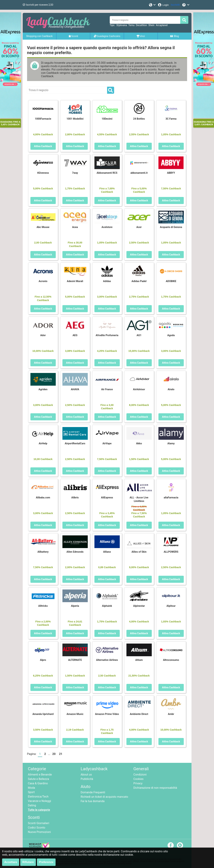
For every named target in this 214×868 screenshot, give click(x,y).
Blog (174, 36)
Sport (31, 792)
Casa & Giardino (38, 783)
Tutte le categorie (39, 810)
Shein (151, 25)
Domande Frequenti (93, 792)
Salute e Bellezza (39, 779)
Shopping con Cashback (39, 36)
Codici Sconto (37, 828)
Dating (32, 805)
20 (54, 754)
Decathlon (141, 25)
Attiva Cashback (43, 146)
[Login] (163, 5)
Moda (32, 788)
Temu (131, 25)
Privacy (138, 783)
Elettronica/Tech (38, 797)
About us (86, 775)
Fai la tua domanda (93, 801)
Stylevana (122, 25)
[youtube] (180, 845)
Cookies (138, 779)
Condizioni (140, 775)
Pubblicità (87, 779)
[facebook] (171, 845)
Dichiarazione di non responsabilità (155, 788)
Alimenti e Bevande (40, 775)
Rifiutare (28, 862)
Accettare (11, 862)
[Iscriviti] (175, 5)
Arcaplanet (162, 25)
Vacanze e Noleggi (40, 801)
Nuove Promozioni (39, 832)
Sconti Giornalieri (39, 823)
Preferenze (46, 862)
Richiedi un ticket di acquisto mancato (104, 797)
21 (61, 754)
